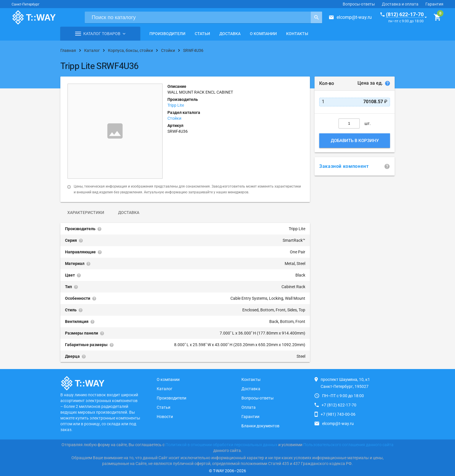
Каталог (165, 389)
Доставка (230, 34)
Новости (165, 417)
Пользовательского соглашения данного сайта (348, 445)
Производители (167, 34)
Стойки (174, 118)
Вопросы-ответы (359, 4)
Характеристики (86, 212)
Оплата (249, 407)
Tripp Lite (176, 105)
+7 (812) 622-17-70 (339, 405)
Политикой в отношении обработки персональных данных (221, 445)
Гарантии (250, 417)
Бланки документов (260, 426)
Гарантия (434, 4)
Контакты (297, 34)
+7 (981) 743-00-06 (338, 414)
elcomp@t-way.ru (354, 17)
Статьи (202, 34)
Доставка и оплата (400, 4)
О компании (263, 34)
